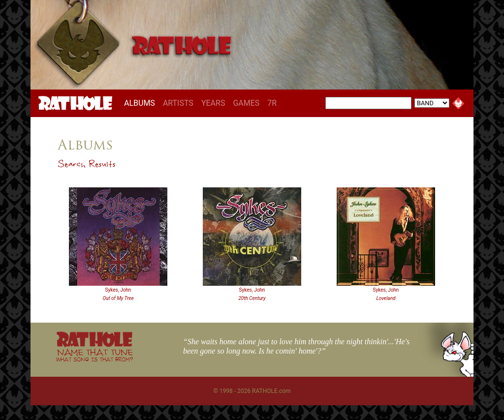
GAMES (246, 103)
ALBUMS (142, 103)
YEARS (213, 103)
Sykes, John (118, 290)
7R (272, 103)
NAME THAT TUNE (94, 355)
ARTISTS (178, 103)
